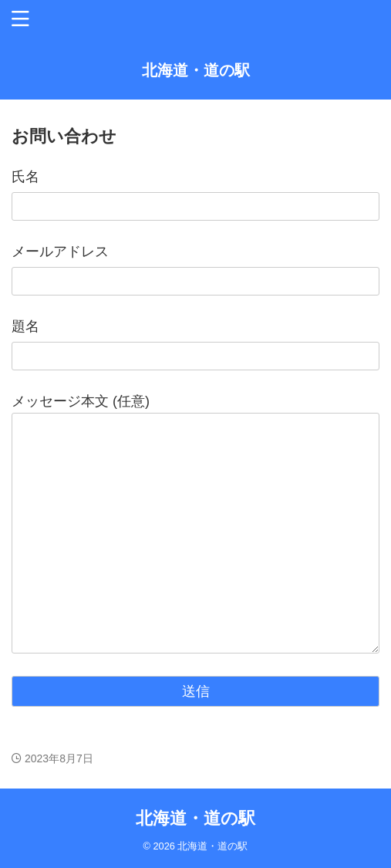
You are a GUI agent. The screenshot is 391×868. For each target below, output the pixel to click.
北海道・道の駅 (196, 70)
